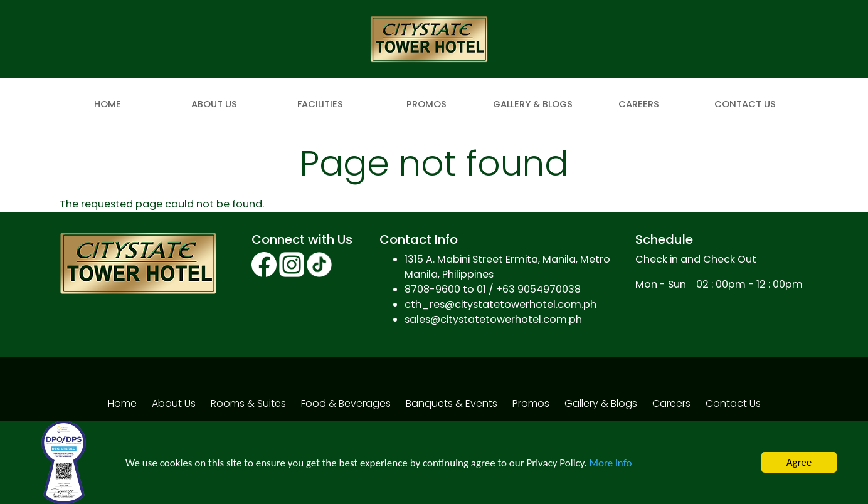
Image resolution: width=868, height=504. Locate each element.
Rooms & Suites (248, 403)
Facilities (320, 104)
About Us (214, 104)
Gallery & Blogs (533, 104)
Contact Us (745, 104)
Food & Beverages (346, 403)
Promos (426, 104)
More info (610, 463)
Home (108, 104)
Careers (639, 104)
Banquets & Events (452, 403)
